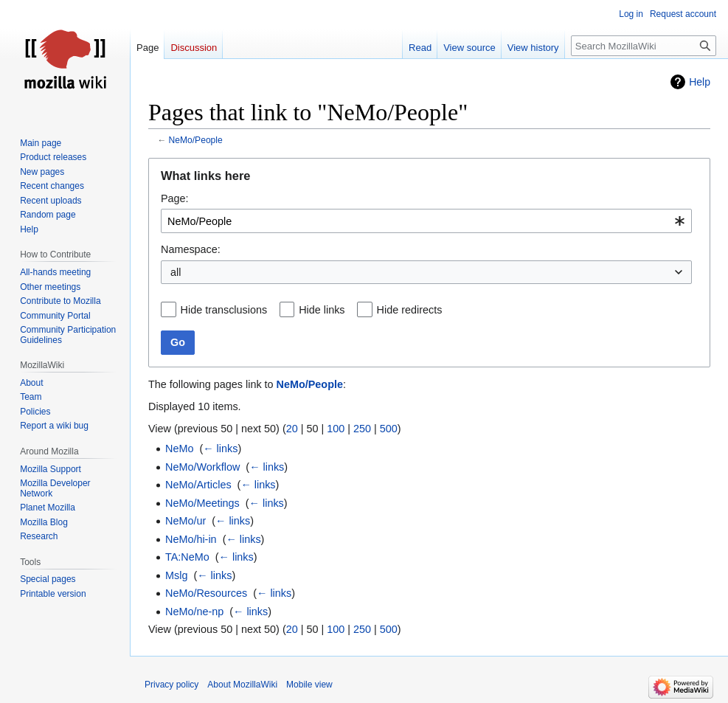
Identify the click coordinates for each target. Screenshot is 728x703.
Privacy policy (171, 685)
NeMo (179, 449)
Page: (175, 198)
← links (220, 449)
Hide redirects (410, 310)
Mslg (176, 575)
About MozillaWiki (242, 685)
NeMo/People (196, 140)
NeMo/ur (186, 521)
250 (362, 429)
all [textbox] (176, 272)
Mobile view (309, 685)
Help (700, 82)
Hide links (322, 310)
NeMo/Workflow (202, 467)
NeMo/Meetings (202, 503)
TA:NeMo (187, 557)
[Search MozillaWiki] (644, 46)
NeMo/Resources (206, 593)
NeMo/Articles (198, 485)
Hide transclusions (224, 310)
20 (292, 429)
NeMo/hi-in (191, 539)
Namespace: (191, 249)
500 (389, 429)
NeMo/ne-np (194, 612)
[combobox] (426, 221)
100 (336, 429)
